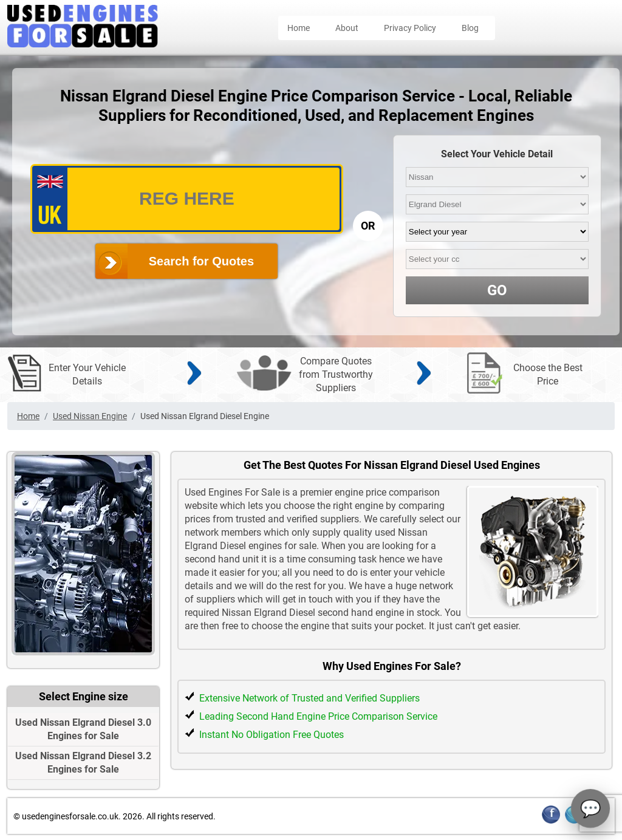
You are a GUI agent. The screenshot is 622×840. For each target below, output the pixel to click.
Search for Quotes (201, 261)
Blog (470, 28)
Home (299, 28)
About (347, 28)
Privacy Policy (410, 28)
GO (497, 290)
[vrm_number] (187, 199)
